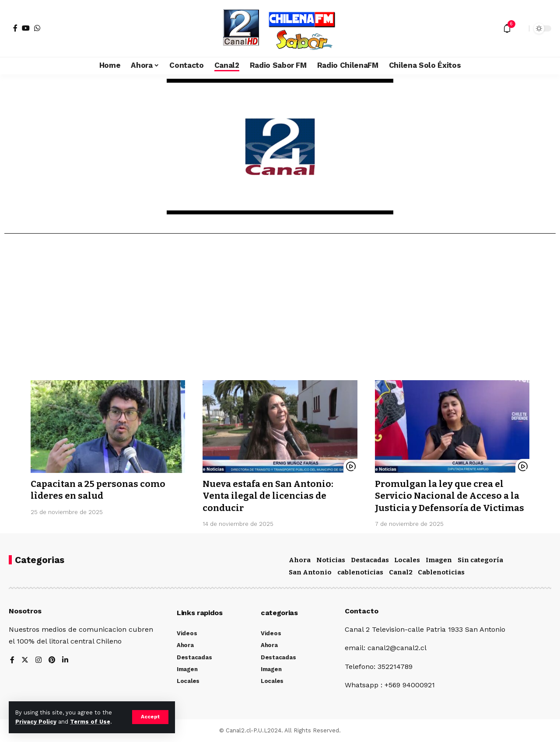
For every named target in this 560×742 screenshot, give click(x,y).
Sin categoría (480, 560)
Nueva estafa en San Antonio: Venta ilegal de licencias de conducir (271, 496)
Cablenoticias (441, 572)
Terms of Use (90, 722)
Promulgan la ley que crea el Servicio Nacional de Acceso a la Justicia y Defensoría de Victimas (452, 496)
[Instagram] (38, 660)
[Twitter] (25, 660)
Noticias (331, 560)
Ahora (300, 560)
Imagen (439, 560)
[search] (520, 28)
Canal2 (401, 572)
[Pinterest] (52, 660)
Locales (407, 560)
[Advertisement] (280, 310)
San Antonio (310, 572)
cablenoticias (360, 572)
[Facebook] (15, 28)
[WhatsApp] (37, 28)
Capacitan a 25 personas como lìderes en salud (100, 490)
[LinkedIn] (66, 660)
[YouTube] (26, 28)
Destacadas (370, 560)
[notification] (507, 28)
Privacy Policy (36, 722)
